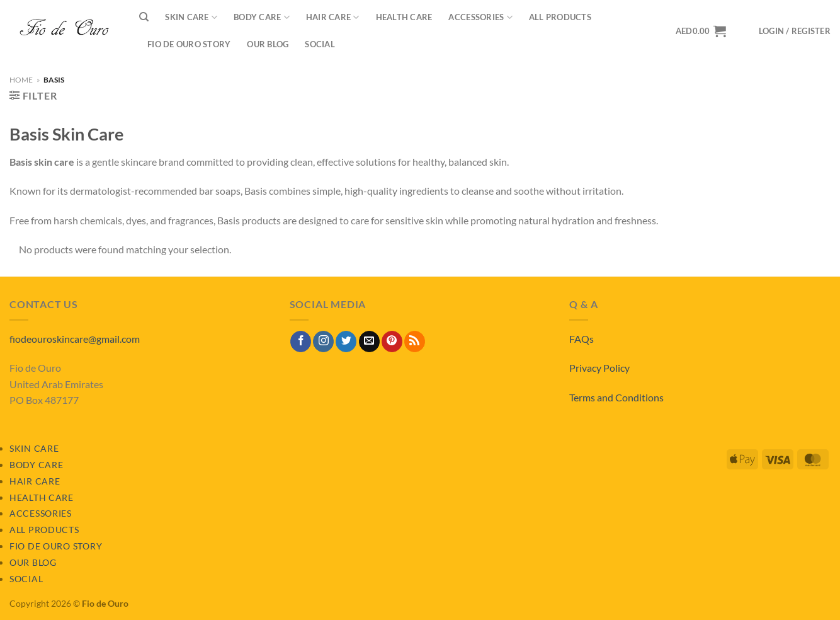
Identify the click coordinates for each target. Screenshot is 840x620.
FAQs (582, 339)
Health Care (404, 17)
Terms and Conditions (616, 397)
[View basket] (701, 31)
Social (320, 44)
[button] (795, 31)
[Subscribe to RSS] (415, 342)
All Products (560, 17)
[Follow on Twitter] (346, 342)
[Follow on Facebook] (301, 342)
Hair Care (333, 17)
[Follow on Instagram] (323, 342)
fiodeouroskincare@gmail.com (75, 339)
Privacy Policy (599, 368)
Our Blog (268, 44)
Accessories (480, 17)
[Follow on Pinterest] (392, 342)
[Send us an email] (369, 342)
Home (21, 80)
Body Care (262, 17)
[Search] (144, 17)
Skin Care (191, 17)
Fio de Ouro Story (189, 44)
